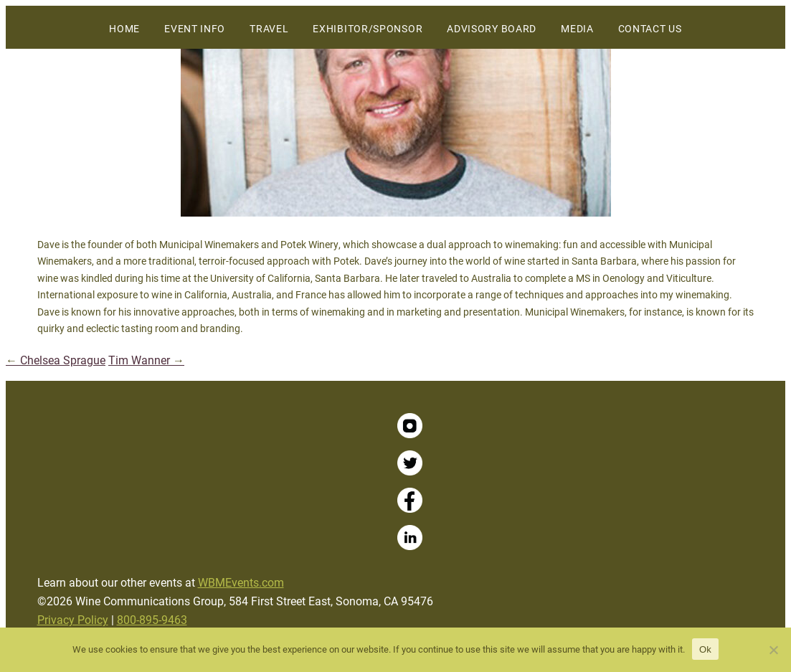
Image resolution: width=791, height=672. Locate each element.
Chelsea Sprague (56, 360)
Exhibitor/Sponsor (368, 28)
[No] (773, 650)
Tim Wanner (146, 360)
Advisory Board (492, 28)
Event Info (195, 28)
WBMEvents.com (241, 582)
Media (577, 28)
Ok (705, 649)
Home (124, 28)
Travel (269, 28)
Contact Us (650, 28)
